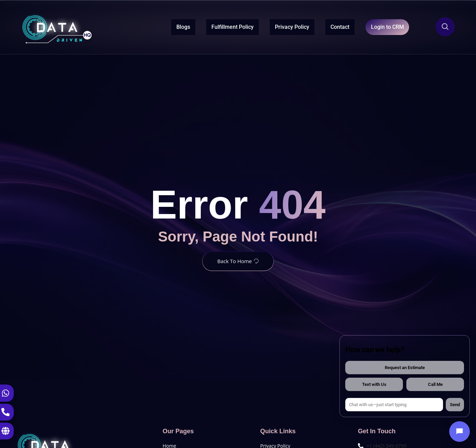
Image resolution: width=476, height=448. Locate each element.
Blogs (168, 26)
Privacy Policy (277, 26)
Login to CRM (380, 27)
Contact (324, 26)
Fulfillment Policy (217, 26)
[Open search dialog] (445, 27)
